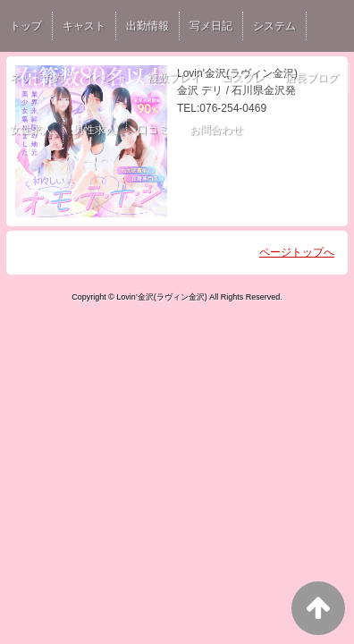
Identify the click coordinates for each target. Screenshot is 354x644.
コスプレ (243, 78)
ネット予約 (37, 78)
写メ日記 (211, 26)
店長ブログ (312, 78)
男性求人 (95, 130)
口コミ (153, 130)
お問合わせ (216, 130)
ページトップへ (297, 252)
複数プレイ (174, 78)
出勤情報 (147, 26)
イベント (105, 78)
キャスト (84, 26)
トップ (26, 26)
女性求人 (31, 130)
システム (274, 26)
